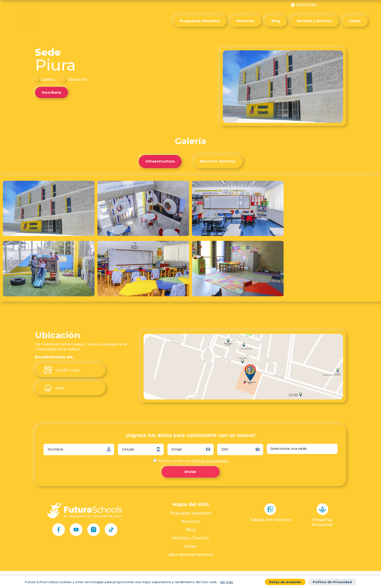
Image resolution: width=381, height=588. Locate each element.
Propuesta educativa (200, 21)
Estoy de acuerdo (285, 582)
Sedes (355, 21)
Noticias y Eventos (314, 21)
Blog (276, 21)
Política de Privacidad (332, 582)
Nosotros (246, 21)
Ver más (226, 582)
